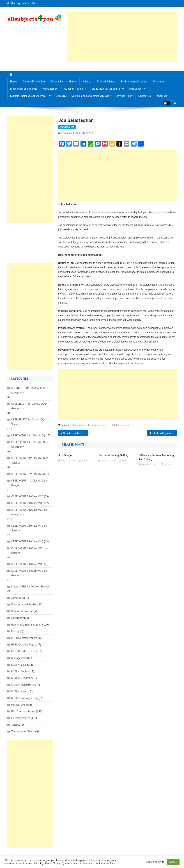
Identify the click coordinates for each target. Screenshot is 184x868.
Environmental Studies (134, 82)
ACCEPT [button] (173, 862)
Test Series (135, 89)
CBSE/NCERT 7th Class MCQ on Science (29, 528)
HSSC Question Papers (24, 645)
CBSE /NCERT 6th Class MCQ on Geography (29, 406)
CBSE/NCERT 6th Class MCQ (27, 496)
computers (18, 598)
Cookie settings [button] (155, 862)
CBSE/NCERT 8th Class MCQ (27, 541)
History (73, 82)
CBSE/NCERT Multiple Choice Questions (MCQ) (82, 96)
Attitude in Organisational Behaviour (163, 433)
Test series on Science (24, 732)
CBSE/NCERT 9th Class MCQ (27, 564)
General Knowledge (34, 82)
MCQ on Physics (20, 691)
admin (89, 133)
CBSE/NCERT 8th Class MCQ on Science (29, 551)
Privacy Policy (125, 96)
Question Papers (74, 89)
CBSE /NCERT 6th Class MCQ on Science (29, 422)
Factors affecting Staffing (113, 455)
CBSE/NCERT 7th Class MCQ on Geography (29, 512)
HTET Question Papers (24, 651)
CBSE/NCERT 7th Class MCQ (27, 503)
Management (51, 89)
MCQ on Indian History (24, 685)
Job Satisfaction (120, 425)
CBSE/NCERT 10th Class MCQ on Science (30, 460)
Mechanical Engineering (24, 89)
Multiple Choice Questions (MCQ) (29, 96)
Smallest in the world (75, 433)
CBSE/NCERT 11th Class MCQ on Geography (30, 483)
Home (14, 82)
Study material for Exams (106, 89)
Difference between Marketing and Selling (156, 457)
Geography (57, 82)
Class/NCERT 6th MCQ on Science (30, 587)
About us (162, 96)
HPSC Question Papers (24, 638)
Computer (158, 82)
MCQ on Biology (20, 665)
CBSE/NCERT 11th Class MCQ (28, 474)
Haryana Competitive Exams (27, 625)
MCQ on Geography (22, 678)
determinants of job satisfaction (89, 425)
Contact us (145, 96)
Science (87, 82)
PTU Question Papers (23, 711)
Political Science (106, 82)
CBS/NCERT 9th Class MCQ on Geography (28, 390)
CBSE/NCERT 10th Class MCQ (28, 436)
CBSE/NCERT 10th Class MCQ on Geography (30, 445)
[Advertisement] (122, 37)
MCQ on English (20, 671)
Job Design (65, 455)
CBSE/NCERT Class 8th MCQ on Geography (29, 573)
